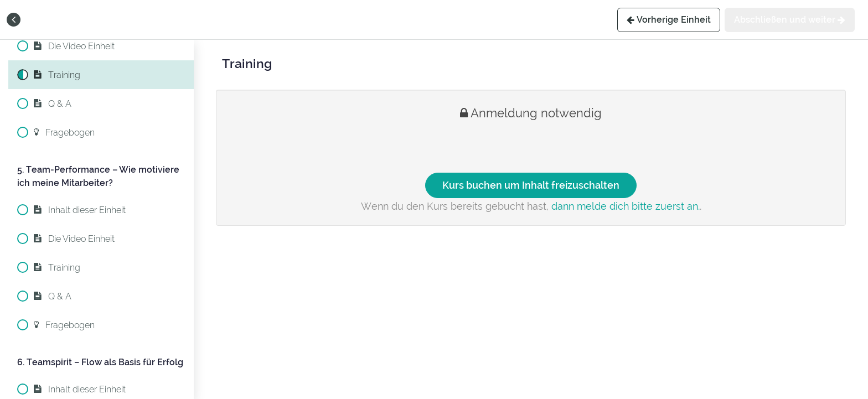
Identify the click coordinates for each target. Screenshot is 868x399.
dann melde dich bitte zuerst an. (626, 206)
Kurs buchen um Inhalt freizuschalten (531, 185)
